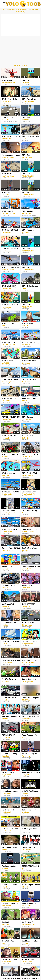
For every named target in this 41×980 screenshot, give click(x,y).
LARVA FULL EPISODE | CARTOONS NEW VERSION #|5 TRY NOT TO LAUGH (10, 904)
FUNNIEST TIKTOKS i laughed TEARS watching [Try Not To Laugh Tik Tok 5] (10, 773)
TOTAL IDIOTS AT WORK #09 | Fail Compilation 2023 (11, 978)
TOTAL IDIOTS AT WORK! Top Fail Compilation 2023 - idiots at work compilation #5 (9, 735)
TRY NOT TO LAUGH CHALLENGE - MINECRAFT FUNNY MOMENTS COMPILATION (9, 960)
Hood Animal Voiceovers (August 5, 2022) (10, 922)
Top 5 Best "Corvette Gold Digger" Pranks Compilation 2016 (9, 698)
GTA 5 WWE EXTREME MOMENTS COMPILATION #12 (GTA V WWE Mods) (11, 305)
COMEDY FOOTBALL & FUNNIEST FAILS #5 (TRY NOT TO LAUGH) (10, 885)
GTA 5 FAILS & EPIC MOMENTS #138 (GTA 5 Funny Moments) (11, 436)
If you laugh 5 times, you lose (9, 848)
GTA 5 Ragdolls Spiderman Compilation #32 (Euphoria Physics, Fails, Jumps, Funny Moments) (11, 118)
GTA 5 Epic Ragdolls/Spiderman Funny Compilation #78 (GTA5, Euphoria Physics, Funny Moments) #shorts (10, 193)
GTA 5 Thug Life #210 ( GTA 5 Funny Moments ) (11, 455)
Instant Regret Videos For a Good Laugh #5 (10, 791)
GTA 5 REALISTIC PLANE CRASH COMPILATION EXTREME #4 (11, 268)
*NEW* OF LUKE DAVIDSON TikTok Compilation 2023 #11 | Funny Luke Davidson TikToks (10, 941)
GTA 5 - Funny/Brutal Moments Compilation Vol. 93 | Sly (10, 99)
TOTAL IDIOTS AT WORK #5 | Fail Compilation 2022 (11, 642)
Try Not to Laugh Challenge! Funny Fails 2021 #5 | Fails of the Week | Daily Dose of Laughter (10, 810)
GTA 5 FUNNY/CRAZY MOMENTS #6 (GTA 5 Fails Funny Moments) (10, 380)
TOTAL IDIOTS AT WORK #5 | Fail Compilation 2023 (11, 660)
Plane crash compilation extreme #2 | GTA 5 (11, 155)
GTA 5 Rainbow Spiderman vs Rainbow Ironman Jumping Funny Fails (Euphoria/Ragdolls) (11, 361)
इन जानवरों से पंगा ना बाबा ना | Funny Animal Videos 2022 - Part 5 (11, 829)
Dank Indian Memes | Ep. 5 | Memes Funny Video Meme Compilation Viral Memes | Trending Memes (11, 717)
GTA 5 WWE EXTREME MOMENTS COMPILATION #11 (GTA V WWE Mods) (11, 249)
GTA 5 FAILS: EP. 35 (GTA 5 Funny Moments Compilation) (11, 137)
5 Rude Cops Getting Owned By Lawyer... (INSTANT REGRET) (9, 754)
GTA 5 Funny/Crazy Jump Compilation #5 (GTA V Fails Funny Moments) (10, 211)
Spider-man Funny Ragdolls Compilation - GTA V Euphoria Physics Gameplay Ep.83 (11, 511)
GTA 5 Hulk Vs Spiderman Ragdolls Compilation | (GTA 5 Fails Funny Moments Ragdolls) (10, 174)
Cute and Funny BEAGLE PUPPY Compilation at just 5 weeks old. (11, 548)
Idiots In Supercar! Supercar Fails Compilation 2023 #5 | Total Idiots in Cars (10, 586)
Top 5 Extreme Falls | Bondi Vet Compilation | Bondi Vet (11, 623)
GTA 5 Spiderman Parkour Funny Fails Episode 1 (9, 473)
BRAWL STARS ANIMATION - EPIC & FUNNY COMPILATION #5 (10, 567)
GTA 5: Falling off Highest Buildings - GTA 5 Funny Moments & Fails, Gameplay (11, 342)
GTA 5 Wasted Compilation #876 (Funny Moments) (8, 81)
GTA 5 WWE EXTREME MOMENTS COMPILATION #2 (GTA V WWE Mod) (10, 230)
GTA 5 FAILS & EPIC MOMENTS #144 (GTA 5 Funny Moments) (11, 399)
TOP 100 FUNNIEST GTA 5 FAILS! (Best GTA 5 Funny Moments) (11, 417)
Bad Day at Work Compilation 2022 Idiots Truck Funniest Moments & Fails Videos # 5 (11, 604)
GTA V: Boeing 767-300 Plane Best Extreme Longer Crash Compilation (10, 492)
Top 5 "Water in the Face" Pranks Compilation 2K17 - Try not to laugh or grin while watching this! (10, 679)
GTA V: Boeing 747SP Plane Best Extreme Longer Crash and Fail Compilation (10, 529)
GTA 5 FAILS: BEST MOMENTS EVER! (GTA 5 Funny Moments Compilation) (11, 286)
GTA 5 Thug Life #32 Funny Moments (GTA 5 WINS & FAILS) (11, 324)
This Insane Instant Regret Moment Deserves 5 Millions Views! (9, 866)
